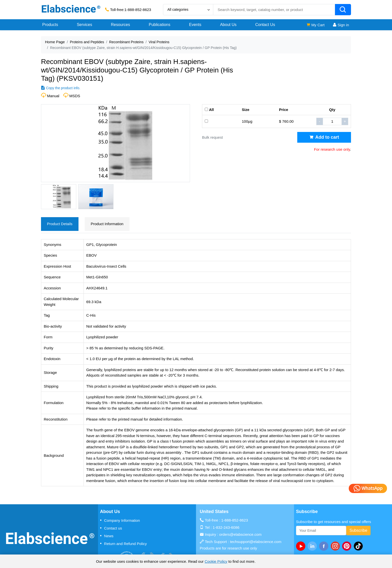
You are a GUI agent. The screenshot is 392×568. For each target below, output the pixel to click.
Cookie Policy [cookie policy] (216, 561)
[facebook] (325, 546)
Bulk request (212, 137)
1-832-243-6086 (226, 527)
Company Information (120, 520)
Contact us (111, 528)
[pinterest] (348, 546)
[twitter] (359, 546)
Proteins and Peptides (87, 42)
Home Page (55, 42)
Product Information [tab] (107, 224)
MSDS (75, 96)
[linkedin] (313, 546)
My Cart (315, 25)
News (107, 536)
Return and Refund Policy (123, 544)
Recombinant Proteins (126, 42)
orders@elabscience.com (240, 534)
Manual (53, 96)
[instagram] (336, 546)
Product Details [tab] (60, 224)
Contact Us (265, 25)
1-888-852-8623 (138, 10)
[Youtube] (302, 546)
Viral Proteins (159, 42)
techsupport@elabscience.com (256, 542)
